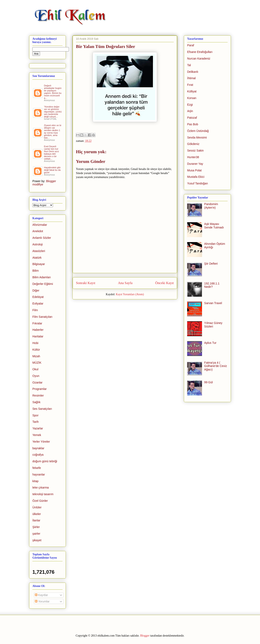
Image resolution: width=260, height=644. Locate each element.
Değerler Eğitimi (43, 284)
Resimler (38, 395)
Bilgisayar (39, 264)
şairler (36, 534)
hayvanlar (39, 474)
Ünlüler (37, 507)
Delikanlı (193, 72)
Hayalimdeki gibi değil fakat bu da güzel (52, 170)
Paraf (191, 45)
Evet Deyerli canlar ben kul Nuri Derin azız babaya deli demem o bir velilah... (51, 153)
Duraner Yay (195, 164)
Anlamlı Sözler (42, 238)
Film (35, 310)
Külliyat (192, 91)
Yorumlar (42, 601)
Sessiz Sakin (195, 151)
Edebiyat (38, 297)
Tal (189, 65)
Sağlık (36, 402)
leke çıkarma (41, 487)
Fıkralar (37, 323)
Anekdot (38, 231)
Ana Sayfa (125, 283)
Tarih (35, 422)
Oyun (36, 376)
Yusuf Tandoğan (197, 183)
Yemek (37, 435)
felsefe (37, 468)
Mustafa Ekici (196, 177)
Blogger (145, 636)
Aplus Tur (210, 343)
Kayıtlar (41, 595)
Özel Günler (40, 501)
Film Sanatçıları (42, 317)
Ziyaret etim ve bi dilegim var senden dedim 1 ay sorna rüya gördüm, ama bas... (53, 131)
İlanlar (36, 520)
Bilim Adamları (42, 277)
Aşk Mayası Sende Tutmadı (214, 226)
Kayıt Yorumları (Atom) (130, 294)
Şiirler (36, 527)
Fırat (190, 85)
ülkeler (37, 514)
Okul (35, 369)
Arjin (190, 111)
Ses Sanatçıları (42, 409)
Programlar (40, 389)
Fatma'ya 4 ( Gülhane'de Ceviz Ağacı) (216, 366)
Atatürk (37, 258)
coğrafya (38, 455)
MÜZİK (37, 363)
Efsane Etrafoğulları (200, 52)
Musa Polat (194, 170)
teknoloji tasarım (43, 494)
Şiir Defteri (211, 264)
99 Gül (209, 382)
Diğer (36, 290)
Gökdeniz (193, 144)
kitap (35, 481)
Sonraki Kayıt (86, 283)
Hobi (35, 343)
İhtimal (191, 78)
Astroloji (38, 244)
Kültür (36, 350)
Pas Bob (193, 124)
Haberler (38, 330)
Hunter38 (193, 157)
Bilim (35, 271)
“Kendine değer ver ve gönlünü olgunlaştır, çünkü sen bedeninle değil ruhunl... (53, 112)
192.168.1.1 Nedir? (212, 285)
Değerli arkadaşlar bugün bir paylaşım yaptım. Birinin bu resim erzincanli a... (53, 92)
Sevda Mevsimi (197, 137)
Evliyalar (38, 303)
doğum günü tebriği (45, 461)
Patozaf (192, 118)
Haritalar (38, 336)
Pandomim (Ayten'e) (211, 206)
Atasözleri (39, 251)
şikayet (37, 540)
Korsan (192, 98)
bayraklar (38, 448)
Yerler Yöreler (41, 442)
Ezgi (190, 105)
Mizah (36, 356)
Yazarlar (38, 428)
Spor (35, 415)
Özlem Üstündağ (198, 131)
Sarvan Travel (213, 303)
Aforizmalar (40, 225)
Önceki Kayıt (164, 283)
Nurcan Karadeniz (199, 59)
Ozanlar (37, 382)
